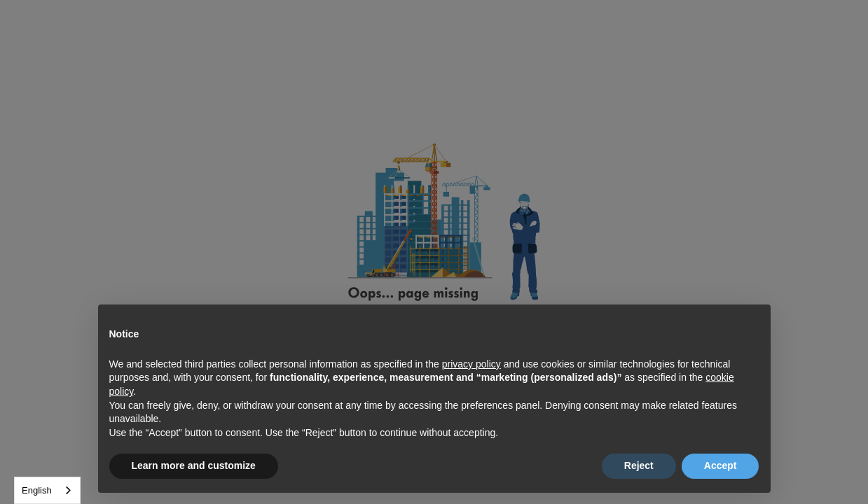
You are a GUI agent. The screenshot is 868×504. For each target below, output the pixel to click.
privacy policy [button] (471, 364)
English (37, 490)
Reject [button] (639, 465)
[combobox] (47, 490)
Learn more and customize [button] (194, 465)
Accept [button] (721, 465)
